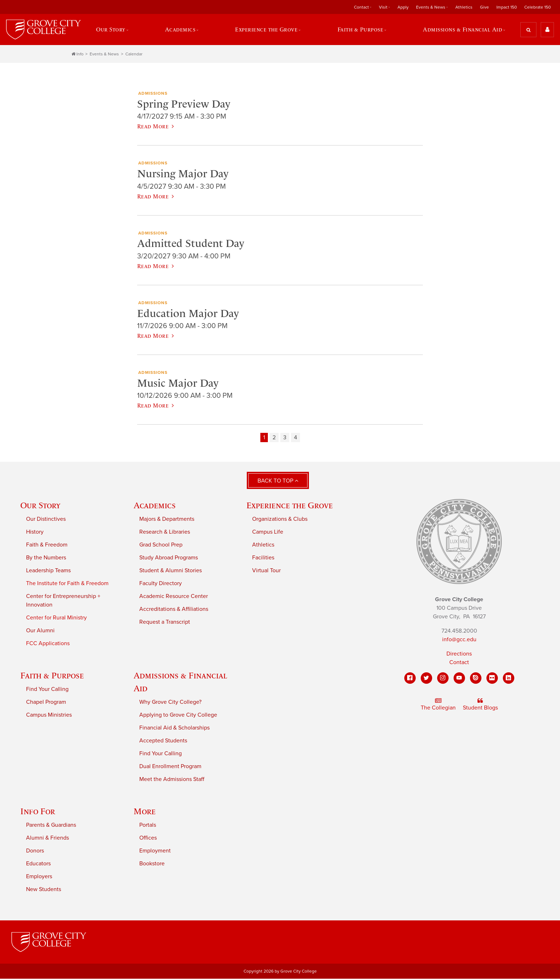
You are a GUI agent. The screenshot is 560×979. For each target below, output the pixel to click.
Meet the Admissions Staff (172, 780)
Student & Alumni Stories (171, 571)
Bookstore (152, 864)
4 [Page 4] (296, 438)
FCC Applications (48, 644)
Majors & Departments (167, 519)
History (35, 532)
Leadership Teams (48, 571)
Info (77, 54)
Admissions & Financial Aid (463, 30)
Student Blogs (480, 705)
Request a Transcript (165, 622)
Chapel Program (46, 702)
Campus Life (268, 532)
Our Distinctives (46, 519)
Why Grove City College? (170, 702)
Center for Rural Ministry (56, 618)
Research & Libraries (165, 532)
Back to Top (278, 481)
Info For (38, 812)
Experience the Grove (266, 30)
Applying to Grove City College (178, 715)
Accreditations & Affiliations (174, 609)
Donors (35, 851)
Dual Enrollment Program (170, 767)
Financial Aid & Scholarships (174, 728)
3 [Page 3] (285, 438)
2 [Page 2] (274, 438)
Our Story (111, 30)
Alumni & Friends (47, 838)
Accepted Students (163, 741)
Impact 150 (507, 7)
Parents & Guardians (51, 825)
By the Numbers (46, 558)
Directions (459, 654)
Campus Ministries (49, 715)
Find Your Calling (47, 689)
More (145, 812)
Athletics (464, 7)
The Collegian (438, 705)
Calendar (134, 54)
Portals (148, 825)
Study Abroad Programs (169, 558)
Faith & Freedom (47, 545)
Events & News (431, 7)
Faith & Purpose (360, 30)
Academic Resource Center (174, 597)
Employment (155, 851)
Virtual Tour (266, 571)
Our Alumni (40, 631)
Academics (180, 30)
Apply (403, 7)
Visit (383, 7)
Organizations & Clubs (280, 519)
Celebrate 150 (537, 7)
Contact (361, 7)
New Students (44, 890)
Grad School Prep (161, 545)
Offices (148, 838)
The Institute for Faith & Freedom (67, 584)
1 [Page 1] (264, 438)
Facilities (263, 558)
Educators (38, 864)
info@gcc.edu (459, 640)
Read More (156, 127)
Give (484, 7)
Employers (39, 877)
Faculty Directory (161, 584)
